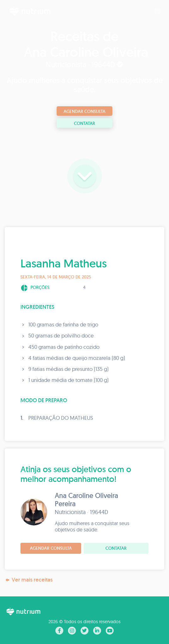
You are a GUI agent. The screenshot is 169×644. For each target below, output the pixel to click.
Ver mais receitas (29, 580)
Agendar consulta (84, 111)
